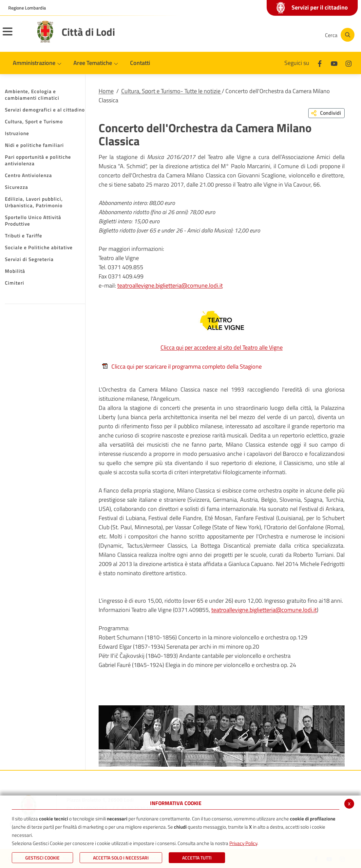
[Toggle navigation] (16, 36)
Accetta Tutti (197, 858)
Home (106, 91)
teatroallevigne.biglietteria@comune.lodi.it (170, 285)
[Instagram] (294, 35)
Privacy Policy (243, 843)
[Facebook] (254, 35)
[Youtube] (274, 35)
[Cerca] (339, 35)
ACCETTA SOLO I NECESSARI (121, 858)
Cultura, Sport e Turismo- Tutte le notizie (171, 91)
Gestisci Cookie (42, 858)
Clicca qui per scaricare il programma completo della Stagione (182, 366)
